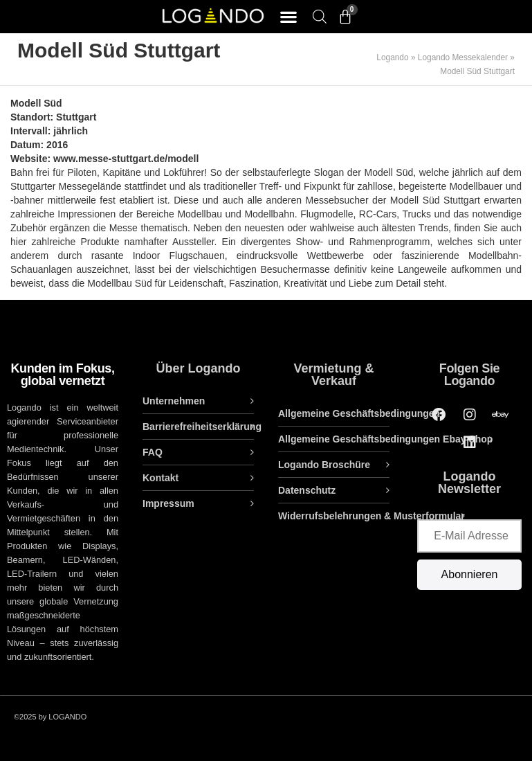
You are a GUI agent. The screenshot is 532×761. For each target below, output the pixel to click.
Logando (392, 57)
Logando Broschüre (324, 465)
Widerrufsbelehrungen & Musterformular (372, 516)
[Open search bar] (320, 16)
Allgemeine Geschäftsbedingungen (359, 413)
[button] (289, 17)
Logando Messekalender (463, 57)
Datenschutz (307, 490)
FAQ (153, 452)
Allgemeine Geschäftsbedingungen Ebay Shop (385, 439)
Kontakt (160, 478)
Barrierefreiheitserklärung (198, 427)
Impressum (168, 503)
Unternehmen (174, 401)
